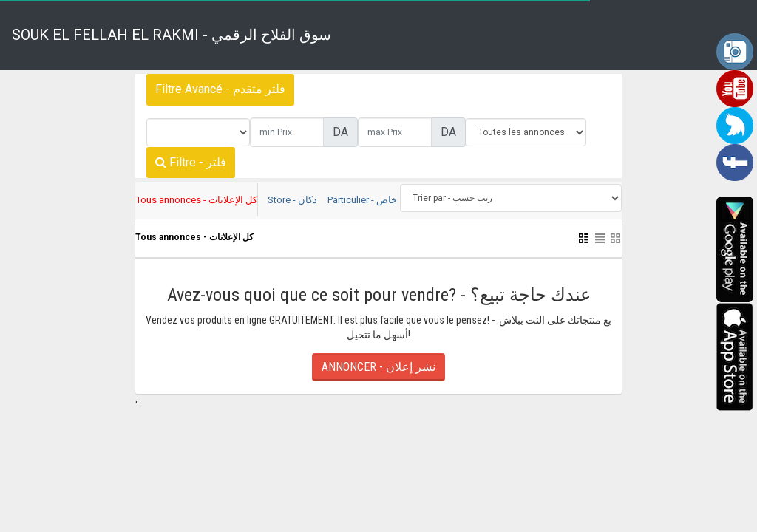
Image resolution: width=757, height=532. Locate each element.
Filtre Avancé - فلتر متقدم (220, 89)
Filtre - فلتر (191, 162)
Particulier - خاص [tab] (362, 200)
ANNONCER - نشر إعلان (378, 367)
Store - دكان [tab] (292, 200)
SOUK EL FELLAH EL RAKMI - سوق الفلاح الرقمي (172, 35)
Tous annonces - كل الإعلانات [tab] (197, 200)
